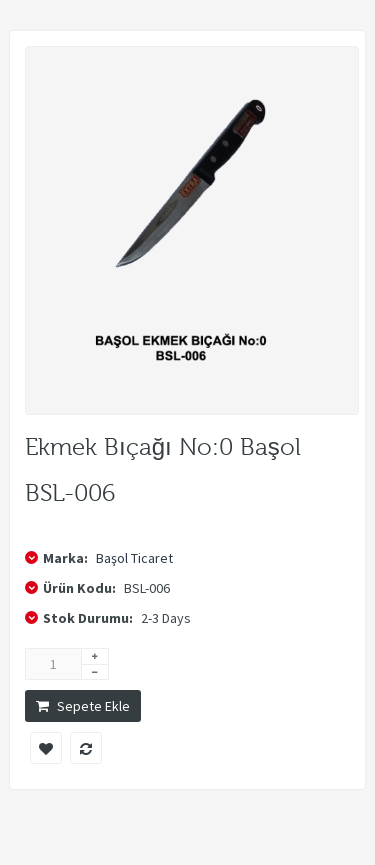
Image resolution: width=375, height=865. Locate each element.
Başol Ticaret (134, 558)
